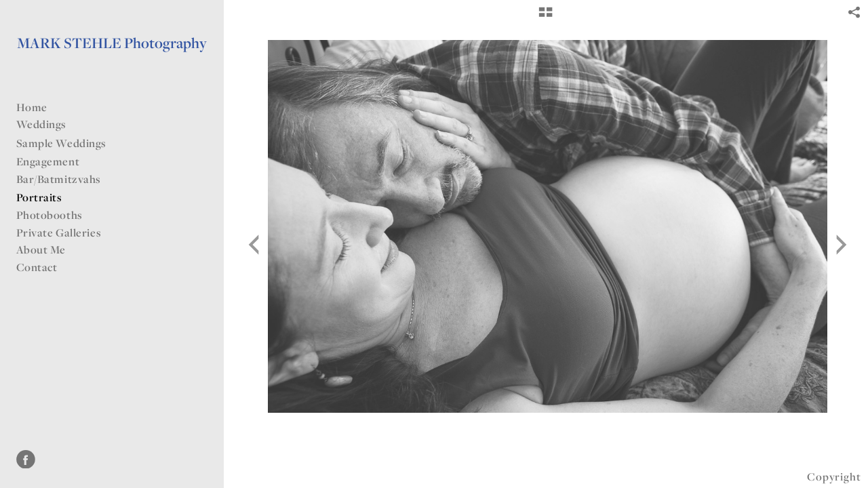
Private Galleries (59, 232)
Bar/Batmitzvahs (66, 179)
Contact (37, 267)
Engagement (48, 161)
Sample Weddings (68, 143)
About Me (41, 249)
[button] (546, 17)
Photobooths (50, 215)
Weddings (48, 124)
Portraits (39, 197)
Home (32, 107)
